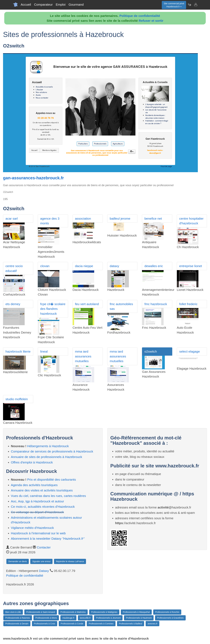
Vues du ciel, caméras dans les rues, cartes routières (48, 496)
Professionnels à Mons (46, 618)
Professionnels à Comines (101, 624)
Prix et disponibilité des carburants (52, 480)
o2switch (151, 351)
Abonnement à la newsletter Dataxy (48, 539)
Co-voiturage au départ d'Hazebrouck (37, 512)
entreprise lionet (191, 266)
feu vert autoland (87, 304)
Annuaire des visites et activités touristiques (42, 490)
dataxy (114, 266)
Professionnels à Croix (45, 624)
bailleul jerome (120, 218)
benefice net (153, 218)
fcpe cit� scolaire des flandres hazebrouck (53, 309)
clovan (45, 266)
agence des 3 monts (50, 221)
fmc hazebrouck (156, 304)
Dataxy (44, 571)
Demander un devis (18, 561)
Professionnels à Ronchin (167, 612)
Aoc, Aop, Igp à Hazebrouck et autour (38, 501)
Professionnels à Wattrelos (73, 612)
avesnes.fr (153, 624)
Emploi (61, 4)
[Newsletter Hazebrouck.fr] (189, 5)
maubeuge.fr (68, 618)
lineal (44, 351)
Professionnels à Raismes (18, 618)
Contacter (44, 547)
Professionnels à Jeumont (108, 618)
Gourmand (76, 4)
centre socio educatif (14, 268)
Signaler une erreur (41, 561)
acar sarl (12, 218)
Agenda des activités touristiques (34, 485)
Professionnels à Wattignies (104, 612)
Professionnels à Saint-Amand (41, 612)
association (83, 218)
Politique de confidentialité (140, 16)
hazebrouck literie (18, 351)
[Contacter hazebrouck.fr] (196, 5)
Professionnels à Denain (17, 624)
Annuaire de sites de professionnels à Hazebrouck (47, 457)
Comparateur (43, 4)
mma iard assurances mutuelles (83, 356)
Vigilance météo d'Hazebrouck (32, 528)
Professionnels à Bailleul (131, 624)
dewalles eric (154, 266)
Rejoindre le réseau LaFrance (70, 561)
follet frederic (188, 304)
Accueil (26, 4)
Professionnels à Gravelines (170, 618)
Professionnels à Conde (72, 624)
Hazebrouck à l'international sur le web (38, 533)
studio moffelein (17, 399)
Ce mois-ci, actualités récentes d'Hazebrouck (43, 507)
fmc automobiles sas (121, 306)
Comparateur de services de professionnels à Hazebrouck (52, 451)
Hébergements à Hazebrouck (48, 446)
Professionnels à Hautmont (139, 618)
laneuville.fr (85, 618)
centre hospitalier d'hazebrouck (191, 221)
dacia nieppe (84, 266)
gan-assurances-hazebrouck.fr (33, 178)
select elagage (190, 351)
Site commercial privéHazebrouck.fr (174, 5)
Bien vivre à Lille (13, 612)
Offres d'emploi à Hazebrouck (32, 462)
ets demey (13, 304)
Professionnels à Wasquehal (136, 612)
